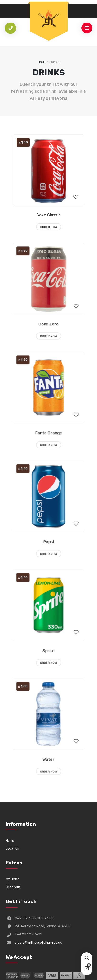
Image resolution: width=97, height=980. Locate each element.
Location (12, 848)
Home (42, 62)
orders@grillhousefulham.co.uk (38, 943)
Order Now (49, 227)
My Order (12, 879)
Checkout (13, 887)
